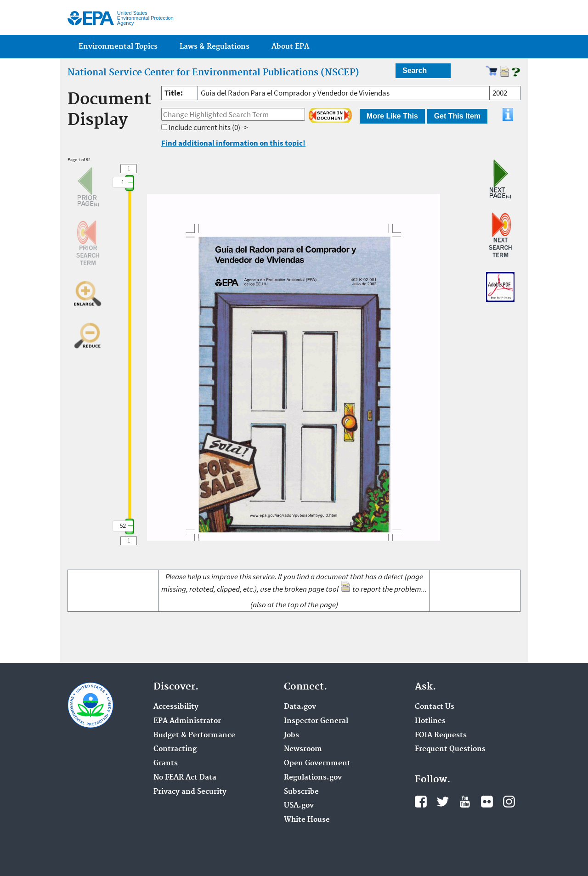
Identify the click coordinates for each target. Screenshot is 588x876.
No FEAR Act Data (185, 778)
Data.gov (300, 707)
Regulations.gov (313, 778)
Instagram (509, 802)
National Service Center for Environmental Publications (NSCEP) (213, 73)
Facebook (421, 802)
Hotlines (430, 721)
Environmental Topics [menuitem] (118, 47)
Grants (166, 763)
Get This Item (457, 116)
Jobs (291, 735)
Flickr (487, 802)
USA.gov (299, 806)
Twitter (443, 802)
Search (415, 71)
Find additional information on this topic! (233, 143)
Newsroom (303, 749)
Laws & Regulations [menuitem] (215, 47)
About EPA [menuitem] (290, 47)
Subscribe (301, 792)
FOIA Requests (441, 735)
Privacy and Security (190, 792)
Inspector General (316, 721)
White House (307, 820)
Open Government (317, 763)
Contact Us (435, 707)
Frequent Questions (450, 749)
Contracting (175, 749)
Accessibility (176, 707)
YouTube (465, 802)
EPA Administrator (187, 721)
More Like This (392, 116)
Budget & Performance (194, 735)
